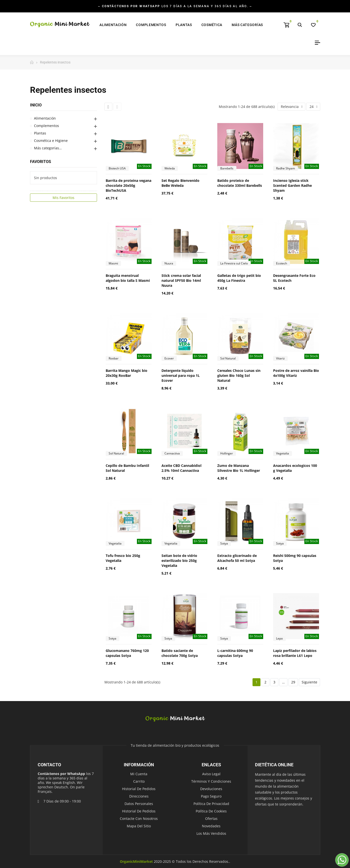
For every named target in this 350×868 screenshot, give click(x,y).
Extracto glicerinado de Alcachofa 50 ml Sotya (237, 558)
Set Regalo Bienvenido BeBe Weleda (180, 183)
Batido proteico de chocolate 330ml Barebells (240, 183)
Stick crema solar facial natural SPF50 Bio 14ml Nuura (181, 280)
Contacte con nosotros (139, 819)
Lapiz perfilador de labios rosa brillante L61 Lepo (295, 653)
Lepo (279, 638)
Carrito (139, 781)
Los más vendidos (211, 833)
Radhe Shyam (286, 168)
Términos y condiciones (211, 781)
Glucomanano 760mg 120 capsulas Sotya (127, 653)
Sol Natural (228, 358)
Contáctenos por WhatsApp (61, 774)
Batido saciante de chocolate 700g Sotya (180, 653)
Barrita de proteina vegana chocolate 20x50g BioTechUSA (128, 185)
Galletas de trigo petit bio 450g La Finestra (239, 278)
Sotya (224, 543)
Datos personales (139, 804)
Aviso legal (211, 774)
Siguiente (309, 682)
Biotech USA (117, 168)
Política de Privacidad (211, 804)
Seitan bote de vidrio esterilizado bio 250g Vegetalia (179, 561)
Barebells (227, 168)
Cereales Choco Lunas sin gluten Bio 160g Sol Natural (239, 375)
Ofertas (211, 819)
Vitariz (280, 358)
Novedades (211, 826)
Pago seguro (211, 796)
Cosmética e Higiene (51, 141)
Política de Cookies (211, 811)
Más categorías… (48, 148)
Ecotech (282, 263)
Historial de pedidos (139, 789)
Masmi (113, 263)
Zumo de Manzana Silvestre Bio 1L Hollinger (239, 468)
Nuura (169, 263)
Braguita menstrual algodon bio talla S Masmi (128, 278)
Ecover (169, 358)
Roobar (114, 358)
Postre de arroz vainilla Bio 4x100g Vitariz (296, 373)
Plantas (40, 133)
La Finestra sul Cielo (234, 263)
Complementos (47, 126)
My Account (316, 43)
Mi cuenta (139, 774)
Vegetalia (283, 453)
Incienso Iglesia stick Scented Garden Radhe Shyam (292, 185)
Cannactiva (172, 453)
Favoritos (41, 162)
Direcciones (139, 796)
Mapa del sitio (139, 826)
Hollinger (227, 453)
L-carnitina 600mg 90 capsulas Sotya (235, 653)
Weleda (170, 168)
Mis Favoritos (64, 198)
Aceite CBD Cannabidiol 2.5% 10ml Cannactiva (181, 468)
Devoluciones (211, 789)
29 (293, 682)
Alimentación (45, 118)
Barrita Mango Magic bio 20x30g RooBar (127, 373)
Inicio (36, 105)
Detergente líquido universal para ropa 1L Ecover (181, 375)
